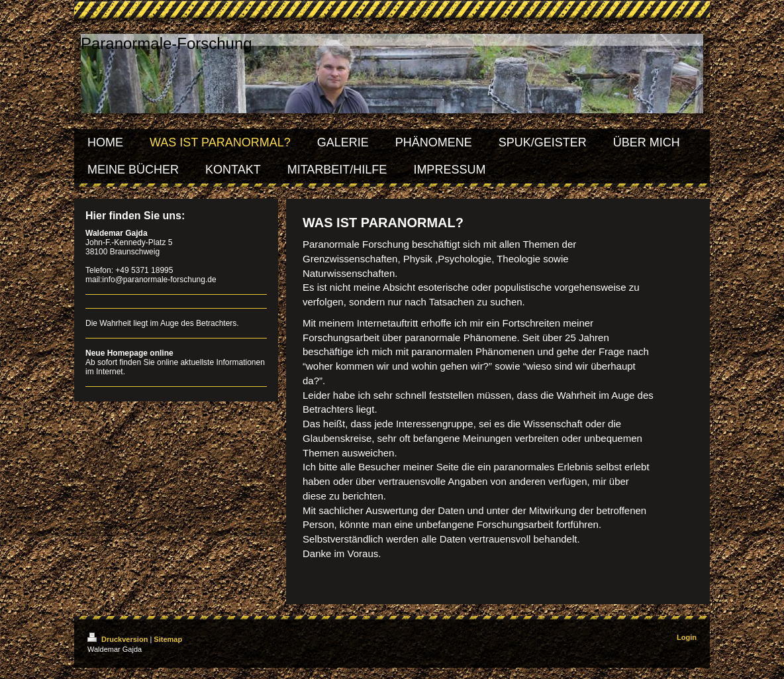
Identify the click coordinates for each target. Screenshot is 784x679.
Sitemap (168, 639)
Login (687, 637)
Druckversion (119, 639)
